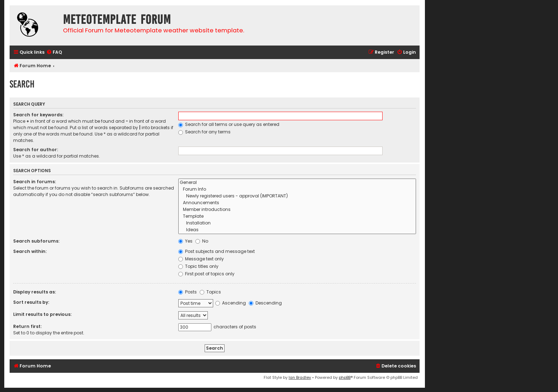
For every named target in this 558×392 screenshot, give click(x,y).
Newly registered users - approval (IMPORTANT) (297, 196)
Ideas (297, 230)
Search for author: (36, 150)
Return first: (27, 326)
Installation (297, 223)
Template (297, 216)
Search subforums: (36, 241)
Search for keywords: (38, 115)
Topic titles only (198, 266)
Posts (188, 292)
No (202, 241)
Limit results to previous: (42, 314)
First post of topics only (206, 274)
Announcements (297, 203)
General (297, 183)
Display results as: (35, 292)
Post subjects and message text (217, 251)
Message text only (201, 259)
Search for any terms (204, 132)
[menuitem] (54, 52)
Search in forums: (35, 182)
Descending (265, 303)
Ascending (231, 303)
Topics (210, 292)
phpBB (345, 377)
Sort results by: (31, 302)
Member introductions (297, 210)
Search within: (30, 251)
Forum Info (297, 189)
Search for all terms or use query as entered (229, 124)
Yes (185, 241)
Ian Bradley (300, 377)
